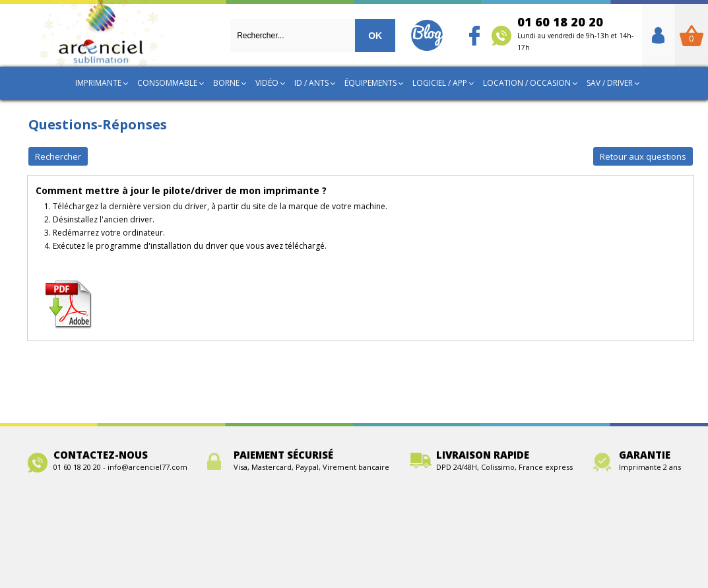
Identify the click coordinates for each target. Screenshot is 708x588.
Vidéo (267, 83)
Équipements (370, 83)
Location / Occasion (527, 83)
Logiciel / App (440, 83)
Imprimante (98, 83)
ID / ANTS (311, 83)
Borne (226, 83)
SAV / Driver (610, 83)
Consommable (167, 83)
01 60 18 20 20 (575, 33)
